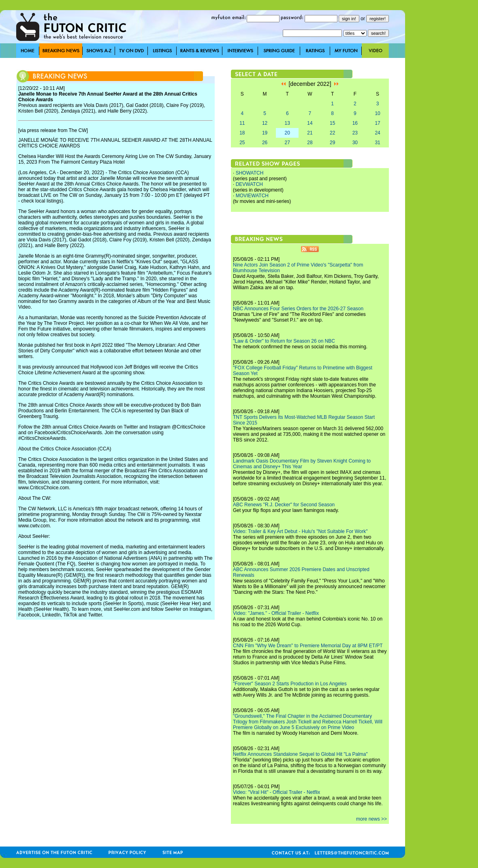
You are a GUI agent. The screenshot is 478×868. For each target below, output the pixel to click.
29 (332, 143)
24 (377, 133)
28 (310, 143)
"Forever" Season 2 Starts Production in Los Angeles (290, 684)
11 (242, 123)
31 (377, 143)
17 (377, 123)
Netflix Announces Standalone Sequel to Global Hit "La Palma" (300, 754)
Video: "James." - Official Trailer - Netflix (276, 613)
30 (355, 143)
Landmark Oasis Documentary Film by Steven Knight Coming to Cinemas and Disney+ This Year (302, 464)
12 (265, 123)
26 (265, 143)
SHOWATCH (250, 173)
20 (287, 133)
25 (242, 143)
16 (355, 123)
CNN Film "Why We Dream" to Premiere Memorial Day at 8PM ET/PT (308, 646)
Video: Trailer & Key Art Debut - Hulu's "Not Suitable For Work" (300, 531)
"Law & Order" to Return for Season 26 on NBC (284, 341)
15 (332, 123)
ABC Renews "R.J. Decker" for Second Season (284, 505)
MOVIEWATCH (252, 196)
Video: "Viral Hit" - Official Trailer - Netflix (276, 792)
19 (265, 133)
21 (310, 133)
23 (355, 133)
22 (332, 133)
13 (287, 123)
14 (310, 123)
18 (242, 133)
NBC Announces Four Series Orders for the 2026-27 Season (298, 309)
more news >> (371, 819)
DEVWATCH (249, 184)
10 (377, 113)
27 (287, 143)
